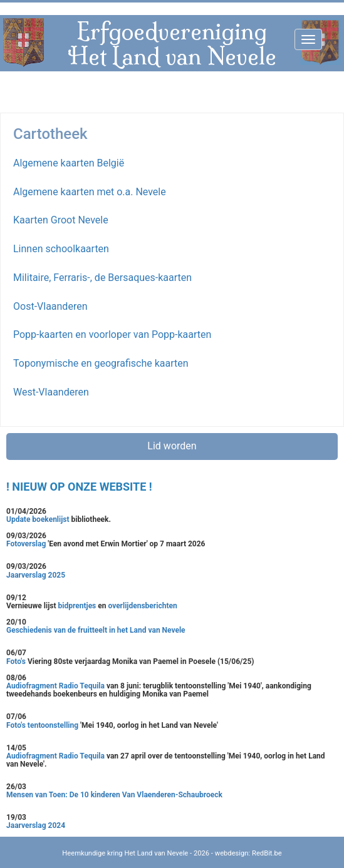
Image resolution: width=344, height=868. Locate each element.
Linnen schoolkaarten (61, 249)
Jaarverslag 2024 (36, 825)
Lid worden (172, 446)
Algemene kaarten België (69, 163)
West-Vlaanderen (51, 392)
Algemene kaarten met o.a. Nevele (90, 192)
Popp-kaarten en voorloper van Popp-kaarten (112, 334)
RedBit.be (267, 853)
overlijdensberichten (142, 606)
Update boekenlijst (39, 519)
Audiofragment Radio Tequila (55, 686)
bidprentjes (77, 606)
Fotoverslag (27, 544)
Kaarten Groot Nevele (61, 220)
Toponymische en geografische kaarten (101, 363)
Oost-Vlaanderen (50, 306)
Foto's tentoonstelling (42, 725)
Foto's (17, 661)
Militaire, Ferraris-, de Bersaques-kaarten (102, 278)
